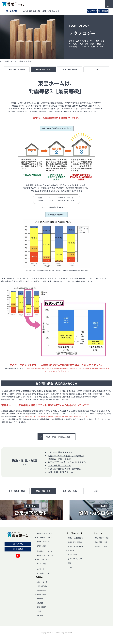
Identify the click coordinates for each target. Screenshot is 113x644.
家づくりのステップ (75, 559)
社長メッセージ (42, 582)
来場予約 (89, 11)
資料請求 (102, 11)
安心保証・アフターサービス (47, 552)
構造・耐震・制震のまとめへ (59, 437)
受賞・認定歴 (41, 591)
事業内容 (40, 599)
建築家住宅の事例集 (75, 543)
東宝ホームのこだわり (44, 538)
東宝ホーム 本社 (5, 61)
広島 (61, 11)
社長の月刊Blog (42, 587)
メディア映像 (41, 595)
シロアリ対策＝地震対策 (59, 466)
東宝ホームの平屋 (43, 542)
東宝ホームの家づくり (44, 534)
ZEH (96, 70)
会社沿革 (40, 616)
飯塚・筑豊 (38, 11)
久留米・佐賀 (49, 11)
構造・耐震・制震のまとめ (60, 472)
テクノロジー (15, 61)
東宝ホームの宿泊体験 (76, 538)
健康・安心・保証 (70, 70)
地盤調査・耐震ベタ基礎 (59, 459)
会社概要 (40, 603)
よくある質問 (41, 564)
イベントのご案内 (43, 560)
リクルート (40, 569)
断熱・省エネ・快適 (17, 70)
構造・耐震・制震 (25, 61)
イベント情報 (73, 555)
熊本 (56, 11)
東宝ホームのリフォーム (45, 556)
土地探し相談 (41, 546)
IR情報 (39, 612)
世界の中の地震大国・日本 (60, 452)
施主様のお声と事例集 (76, 547)
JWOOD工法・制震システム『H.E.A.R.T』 (67, 462)
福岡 (31, 11)
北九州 (26, 11)
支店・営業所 (41, 607)
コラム (70, 568)
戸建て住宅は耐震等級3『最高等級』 (65, 469)
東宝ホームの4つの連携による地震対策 (66, 456)
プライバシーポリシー (44, 574)
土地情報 (71, 551)
